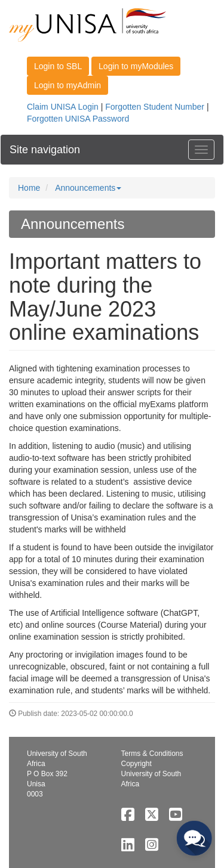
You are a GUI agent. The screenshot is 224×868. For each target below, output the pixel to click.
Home (29, 188)
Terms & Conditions (152, 754)
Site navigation (45, 150)
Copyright (136, 764)
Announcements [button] (88, 188)
